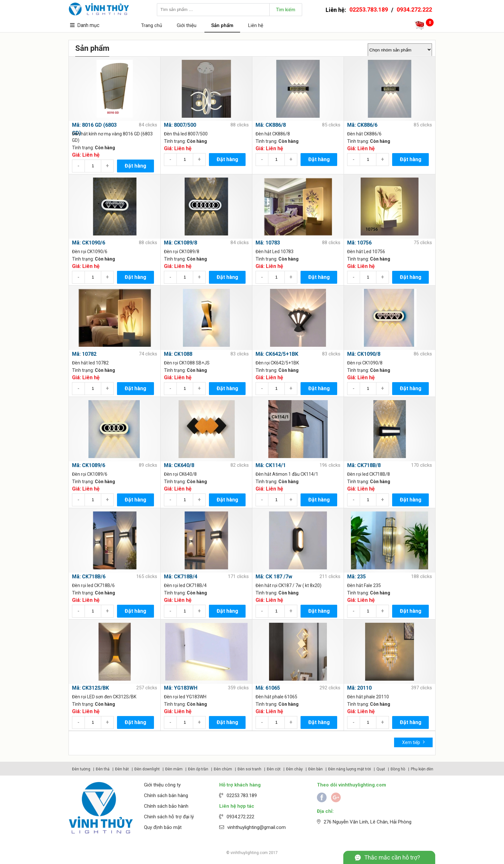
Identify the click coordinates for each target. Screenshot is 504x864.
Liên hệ (256, 25)
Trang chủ (152, 25)
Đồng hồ (398, 769)
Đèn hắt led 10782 (90, 363)
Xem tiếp (414, 742)
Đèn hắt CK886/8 (273, 134)
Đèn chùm (223, 769)
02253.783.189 (369, 9)
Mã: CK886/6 (362, 125)
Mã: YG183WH (181, 688)
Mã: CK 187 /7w (274, 577)
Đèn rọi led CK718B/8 (369, 474)
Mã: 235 (356, 577)
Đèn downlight (147, 769)
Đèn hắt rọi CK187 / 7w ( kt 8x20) (288, 585)
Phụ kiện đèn (422, 769)
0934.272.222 (414, 9)
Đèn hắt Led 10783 (274, 252)
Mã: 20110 (359, 688)
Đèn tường (81, 769)
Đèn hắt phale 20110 (368, 697)
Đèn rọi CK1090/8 (365, 363)
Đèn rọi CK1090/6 (90, 252)
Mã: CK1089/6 (89, 465)
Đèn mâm (174, 769)
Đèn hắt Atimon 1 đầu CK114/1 (287, 474)
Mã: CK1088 (178, 354)
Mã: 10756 (359, 243)
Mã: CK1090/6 (89, 243)
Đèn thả (103, 769)
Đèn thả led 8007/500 (186, 134)
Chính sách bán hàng (166, 795)
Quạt (381, 769)
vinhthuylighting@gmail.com (256, 827)
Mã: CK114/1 (271, 465)
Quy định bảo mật (163, 827)
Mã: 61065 (268, 688)
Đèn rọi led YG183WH (185, 697)
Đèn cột (274, 769)
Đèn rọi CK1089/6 (90, 474)
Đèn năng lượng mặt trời (350, 769)
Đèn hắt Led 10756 (366, 252)
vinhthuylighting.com (249, 853)
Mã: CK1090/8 (364, 354)
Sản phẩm (222, 25)
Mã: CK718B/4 (181, 577)
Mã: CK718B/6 (89, 577)
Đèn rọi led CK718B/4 (185, 585)
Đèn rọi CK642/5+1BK (277, 363)
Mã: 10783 (268, 243)
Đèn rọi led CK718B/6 (93, 585)
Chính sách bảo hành (166, 806)
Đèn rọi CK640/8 (180, 474)
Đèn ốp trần (198, 769)
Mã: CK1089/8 (180, 243)
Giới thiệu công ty (162, 785)
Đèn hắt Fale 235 (364, 585)
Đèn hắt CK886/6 (364, 134)
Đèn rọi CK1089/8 (182, 252)
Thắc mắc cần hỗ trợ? (392, 857)
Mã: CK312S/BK (90, 688)
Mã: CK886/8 (271, 125)
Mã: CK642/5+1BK (277, 354)
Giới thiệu (187, 25)
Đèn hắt (122, 769)
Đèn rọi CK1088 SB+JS (187, 363)
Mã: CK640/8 (179, 465)
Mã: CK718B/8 (364, 465)
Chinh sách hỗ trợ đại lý (169, 817)
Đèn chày (294, 769)
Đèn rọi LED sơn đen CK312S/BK (104, 697)
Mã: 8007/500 (180, 125)
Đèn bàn (315, 769)
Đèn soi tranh (249, 769)
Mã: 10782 (84, 354)
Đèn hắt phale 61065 (276, 697)
